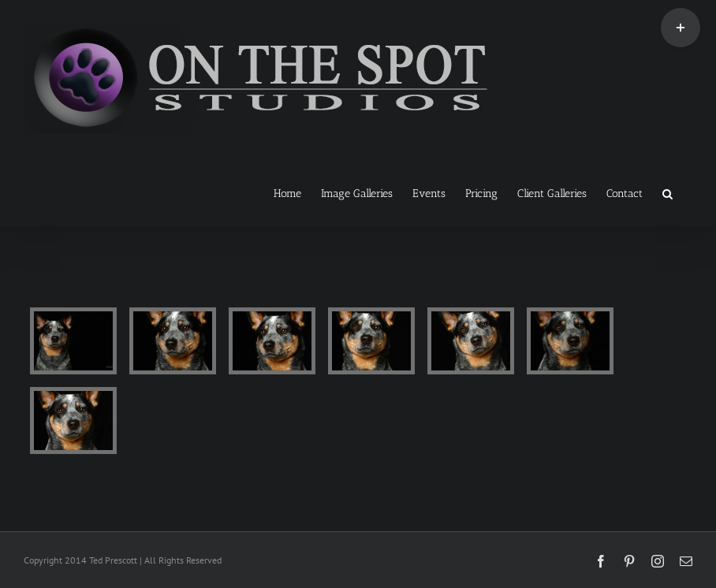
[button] (668, 192)
